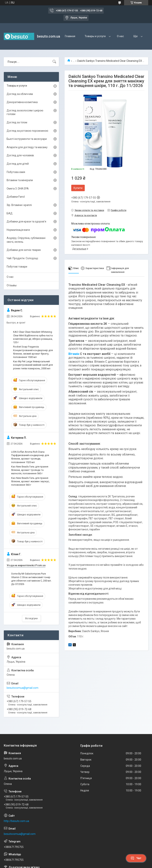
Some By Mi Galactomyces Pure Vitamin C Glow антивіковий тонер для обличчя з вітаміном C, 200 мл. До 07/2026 (31, 579)
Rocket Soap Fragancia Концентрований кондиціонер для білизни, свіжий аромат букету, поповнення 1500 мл (33, 352)
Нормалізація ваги (18, 230)
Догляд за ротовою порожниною (27, 131)
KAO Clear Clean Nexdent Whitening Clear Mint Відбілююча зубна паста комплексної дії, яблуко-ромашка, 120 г (33, 337)
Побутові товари (17, 267)
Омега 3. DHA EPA (18, 189)
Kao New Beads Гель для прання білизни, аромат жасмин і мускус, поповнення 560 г (30, 481)
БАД (10, 213)
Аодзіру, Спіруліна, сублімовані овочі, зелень (26, 240)
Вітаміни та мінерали (20, 180)
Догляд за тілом (17, 122)
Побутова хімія (16, 172)
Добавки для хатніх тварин (24, 250)
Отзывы (12, 285)
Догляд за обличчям (20, 94)
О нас (120, 36)
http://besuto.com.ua (16, 821)
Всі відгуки (31, 618)
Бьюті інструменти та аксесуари (27, 139)
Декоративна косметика (22, 102)
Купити (78, 188)
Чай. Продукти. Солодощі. (23, 258)
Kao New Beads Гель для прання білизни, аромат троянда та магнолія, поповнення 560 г (30, 470)
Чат (136, 858)
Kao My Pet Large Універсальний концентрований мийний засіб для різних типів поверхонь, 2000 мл (33, 365)
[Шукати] (54, 62)
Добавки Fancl (16, 197)
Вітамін (74, 354)
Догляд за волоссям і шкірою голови (25, 112)
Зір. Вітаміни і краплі (19, 205)
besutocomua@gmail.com (23, 688)
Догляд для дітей (18, 164)
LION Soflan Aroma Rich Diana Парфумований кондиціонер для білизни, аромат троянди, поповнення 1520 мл (30, 457)
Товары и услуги (95, 36)
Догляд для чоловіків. (21, 155)
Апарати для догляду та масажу (27, 147)
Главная (70, 36)
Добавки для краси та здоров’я (26, 222)
